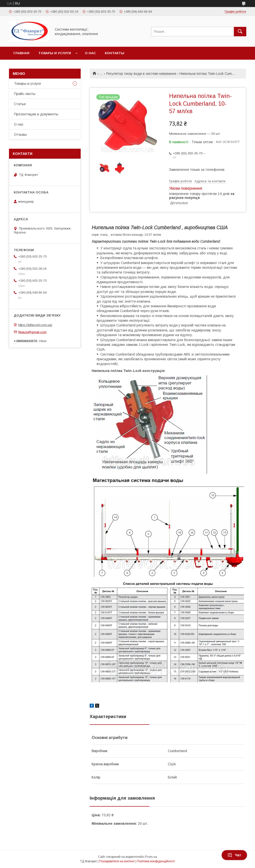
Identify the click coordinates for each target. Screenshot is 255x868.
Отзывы (20, 135)
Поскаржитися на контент (117, 861)
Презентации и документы (36, 114)
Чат (234, 855)
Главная (21, 53)
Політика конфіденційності (156, 861)
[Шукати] (240, 32)
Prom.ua (151, 857)
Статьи (20, 104)
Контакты (115, 53)
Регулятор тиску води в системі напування (141, 74)
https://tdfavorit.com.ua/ (35, 325)
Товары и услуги (55, 53)
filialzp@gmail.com (32, 332)
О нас (90, 53)
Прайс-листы (25, 94)
